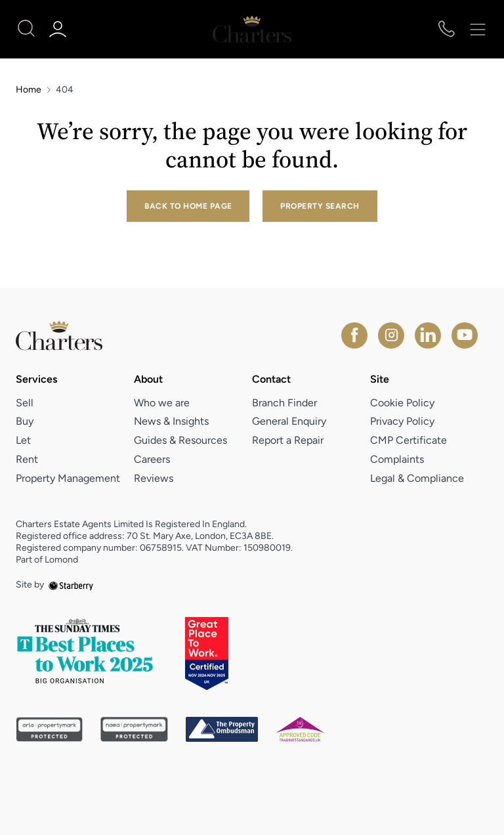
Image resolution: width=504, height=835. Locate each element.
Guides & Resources (180, 440)
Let (23, 440)
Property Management (68, 478)
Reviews (154, 478)
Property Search (320, 206)
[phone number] (446, 30)
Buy (25, 421)
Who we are (162, 403)
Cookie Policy (402, 403)
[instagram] (391, 335)
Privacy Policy (402, 421)
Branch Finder (284, 403)
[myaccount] (60, 30)
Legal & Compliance (417, 478)
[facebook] (354, 335)
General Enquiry (289, 421)
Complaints (397, 459)
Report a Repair (288, 440)
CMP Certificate (409, 440)
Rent (27, 459)
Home (29, 90)
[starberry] (71, 585)
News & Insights (171, 421)
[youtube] (465, 335)
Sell (25, 403)
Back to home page (188, 206)
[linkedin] (428, 335)
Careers (152, 459)
